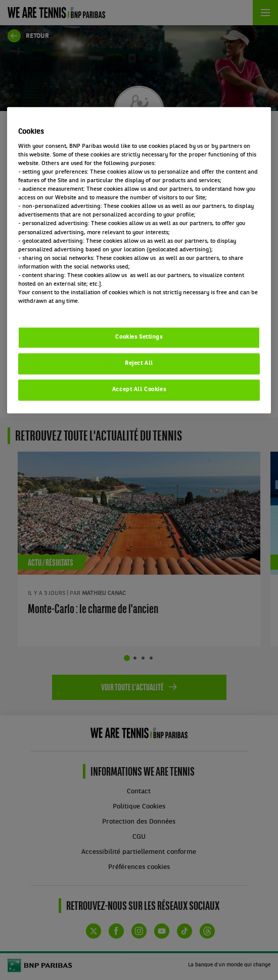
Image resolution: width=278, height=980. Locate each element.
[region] (139, 260)
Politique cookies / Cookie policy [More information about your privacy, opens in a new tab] (63, 310)
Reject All (139, 363)
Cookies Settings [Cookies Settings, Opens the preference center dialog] (139, 337)
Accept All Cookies (139, 390)
